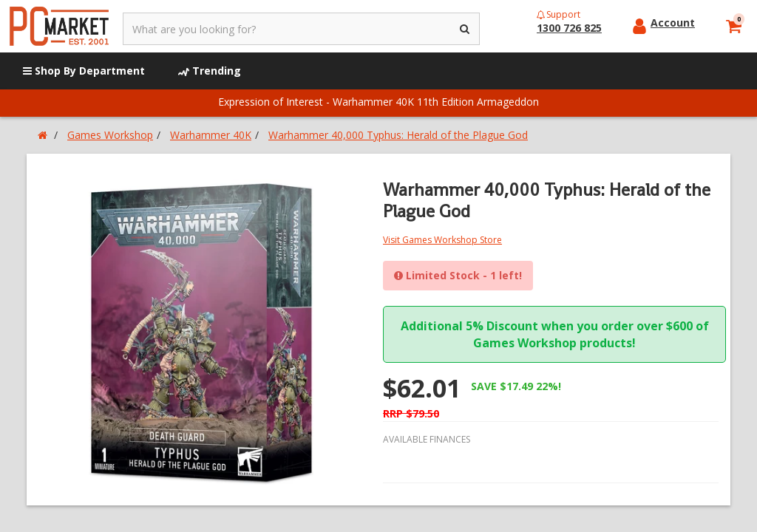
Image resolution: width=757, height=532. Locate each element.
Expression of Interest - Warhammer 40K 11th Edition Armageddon (378, 102)
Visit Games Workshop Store (442, 240)
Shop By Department (84, 71)
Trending (210, 71)
